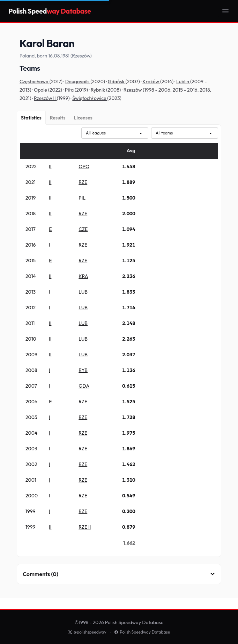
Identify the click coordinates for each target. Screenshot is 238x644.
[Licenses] (83, 118)
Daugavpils (78, 82)
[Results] (58, 118)
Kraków (151, 82)
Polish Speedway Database (142, 632)
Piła (70, 90)
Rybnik (98, 90)
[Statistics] (31, 118)
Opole (41, 90)
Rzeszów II (45, 98)
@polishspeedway (87, 632)
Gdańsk (117, 82)
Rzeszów (133, 90)
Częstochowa (35, 82)
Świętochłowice (90, 98)
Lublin (183, 82)
